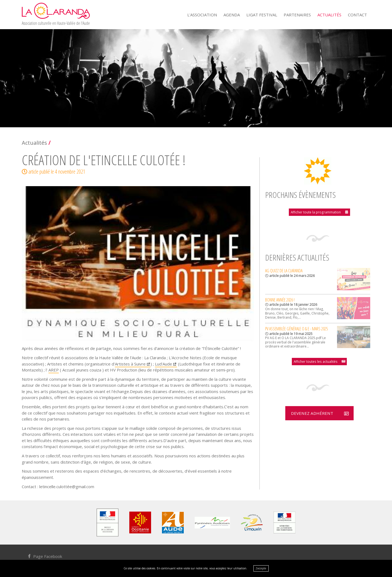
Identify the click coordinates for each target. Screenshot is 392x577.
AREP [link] (54, 370)
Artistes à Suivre (130, 364)
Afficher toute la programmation (316, 212)
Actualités (329, 15)
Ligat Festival (262, 15)
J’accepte (261, 568)
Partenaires (297, 15)
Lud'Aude (163, 364)
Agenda (232, 15)
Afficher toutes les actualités (316, 361)
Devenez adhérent (312, 413)
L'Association (202, 15)
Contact (357, 15)
